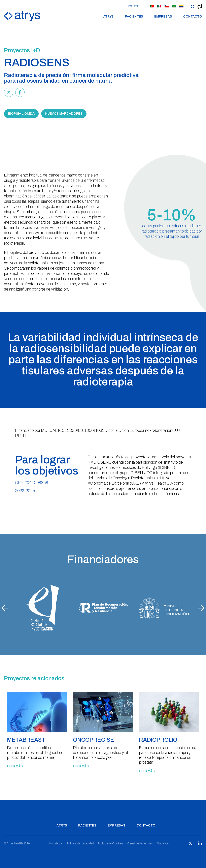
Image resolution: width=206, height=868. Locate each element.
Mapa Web (164, 844)
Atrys (108, 16)
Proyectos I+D (22, 50)
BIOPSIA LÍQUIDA (21, 114)
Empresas (163, 16)
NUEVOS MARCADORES (64, 114)
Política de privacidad (80, 844)
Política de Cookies (111, 844)
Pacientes (134, 16)
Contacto (193, 16)
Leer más (15, 766)
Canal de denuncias (140, 844)
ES (130, 6)
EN (136, 6)
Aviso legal (55, 844)
